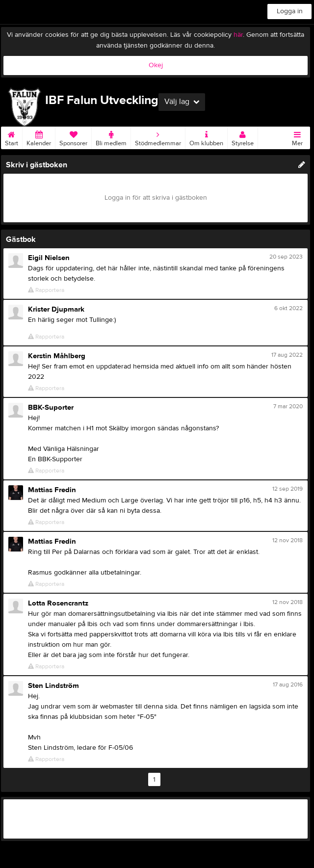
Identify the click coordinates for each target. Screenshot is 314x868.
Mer (297, 137)
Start (12, 137)
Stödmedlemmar (158, 137)
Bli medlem (111, 137)
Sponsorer (73, 137)
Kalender (39, 137)
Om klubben (206, 137)
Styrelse (243, 137)
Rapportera (46, 290)
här (238, 35)
